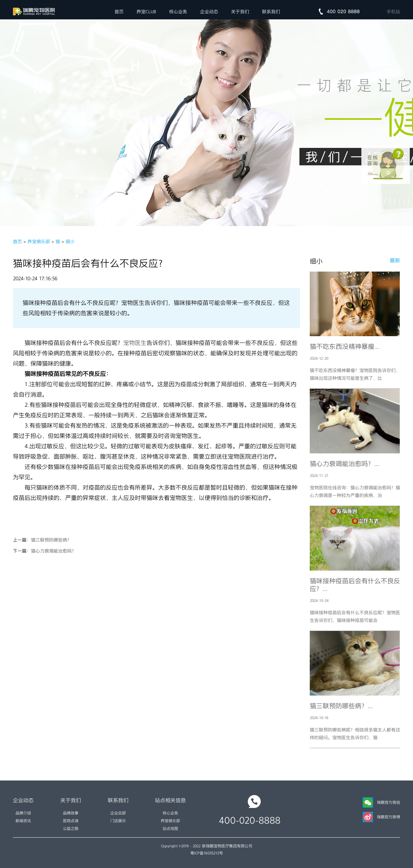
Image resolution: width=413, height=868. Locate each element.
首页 (119, 12)
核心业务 (178, 12)
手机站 (393, 12)
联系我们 (271, 12)
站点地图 (170, 829)
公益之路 (71, 829)
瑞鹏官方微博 (381, 817)
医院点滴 (71, 821)
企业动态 (209, 12)
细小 (70, 242)
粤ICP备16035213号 (207, 853)
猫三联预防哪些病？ (51, 540)
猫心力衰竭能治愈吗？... (344, 464)
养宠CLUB (146, 12)
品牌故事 (71, 813)
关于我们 (240, 12)
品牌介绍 (23, 813)
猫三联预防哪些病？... (341, 706)
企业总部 (118, 813)
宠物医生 (135, 343)
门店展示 (118, 821)
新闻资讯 (23, 821)
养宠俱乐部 (39, 242)
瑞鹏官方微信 (381, 802)
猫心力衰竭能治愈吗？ (54, 551)
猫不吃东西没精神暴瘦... (344, 346)
